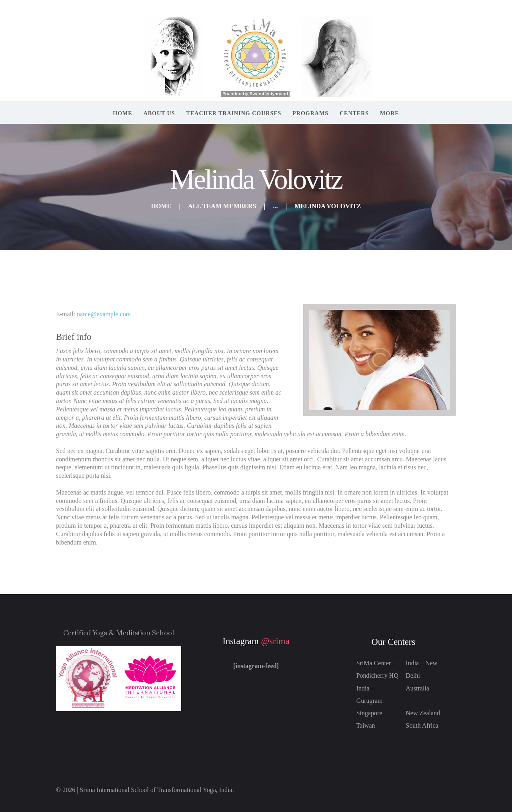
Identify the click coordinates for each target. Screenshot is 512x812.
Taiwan (366, 725)
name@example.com (104, 314)
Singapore (369, 713)
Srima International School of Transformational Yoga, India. (157, 790)
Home (161, 206)
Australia (417, 688)
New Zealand (423, 713)
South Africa (422, 725)
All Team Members (222, 206)
